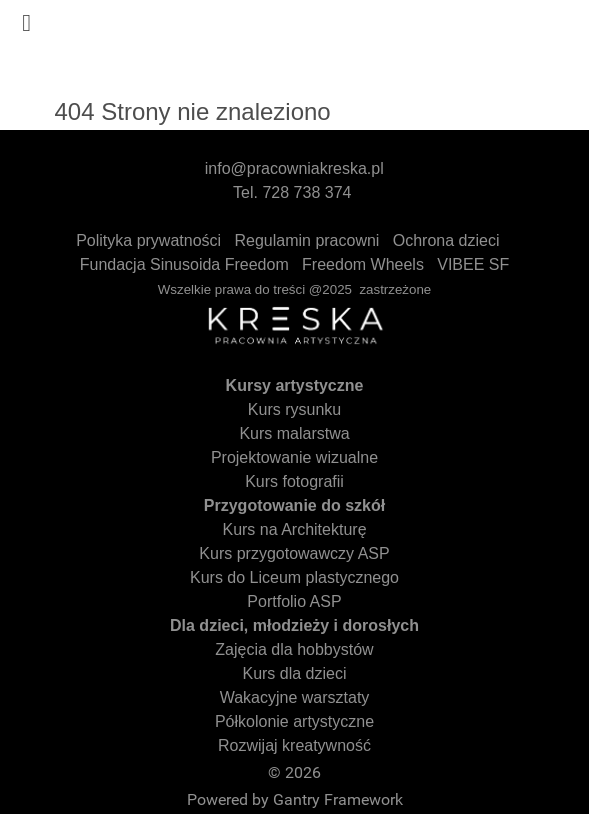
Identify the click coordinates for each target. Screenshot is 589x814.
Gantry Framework (338, 799)
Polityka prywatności (148, 240)
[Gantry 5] (295, 43)
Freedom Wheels (363, 264)
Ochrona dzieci (446, 240)
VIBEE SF (473, 264)
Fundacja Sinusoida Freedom (184, 264)
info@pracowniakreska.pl (294, 168)
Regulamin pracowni (306, 240)
